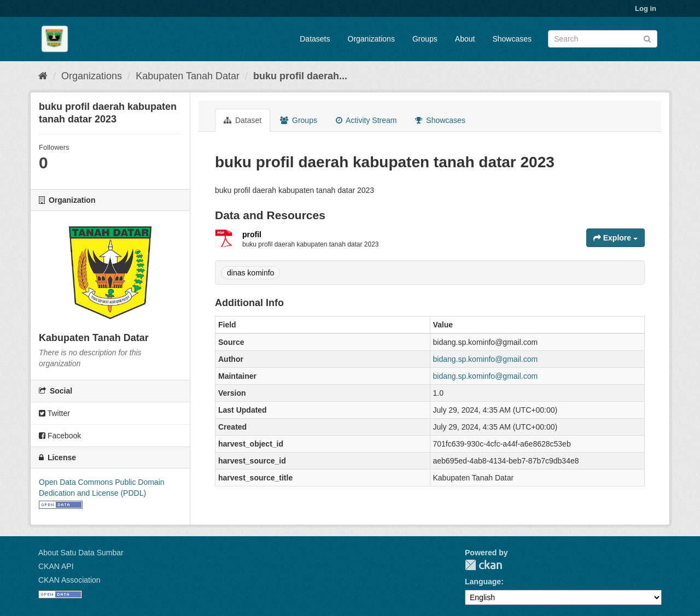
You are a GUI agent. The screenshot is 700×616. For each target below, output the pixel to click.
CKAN (483, 565)
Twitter (54, 413)
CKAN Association (69, 580)
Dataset (243, 120)
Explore (616, 238)
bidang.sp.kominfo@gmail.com (486, 359)
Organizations (371, 39)
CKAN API (56, 566)
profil (252, 234)
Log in (646, 8)
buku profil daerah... (300, 76)
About (465, 39)
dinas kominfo (250, 273)
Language (483, 582)
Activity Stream (366, 120)
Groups (425, 39)
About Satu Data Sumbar (81, 553)
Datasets (315, 39)
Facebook (60, 436)
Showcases (512, 39)
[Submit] (647, 38)
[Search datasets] (603, 39)
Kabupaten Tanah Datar (188, 76)
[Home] (43, 76)
